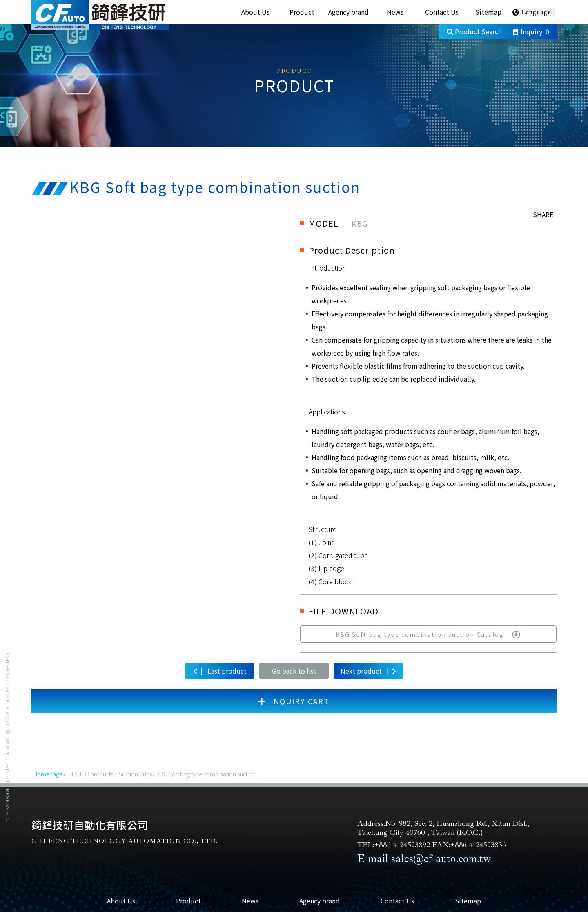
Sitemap (488, 12)
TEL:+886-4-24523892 (394, 845)
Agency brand (349, 12)
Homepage (48, 774)
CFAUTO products (91, 774)
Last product (220, 671)
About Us (255, 12)
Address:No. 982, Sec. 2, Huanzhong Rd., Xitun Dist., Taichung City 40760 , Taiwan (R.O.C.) (443, 828)
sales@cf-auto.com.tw (441, 859)
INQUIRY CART (294, 701)
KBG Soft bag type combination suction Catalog (428, 635)
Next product (368, 671)
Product (302, 12)
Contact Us (442, 12)
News (395, 12)
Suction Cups (135, 774)
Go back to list (294, 671)
